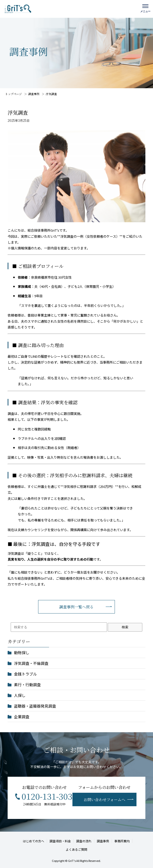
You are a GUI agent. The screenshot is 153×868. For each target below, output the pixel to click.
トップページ (13, 94)
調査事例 (34, 94)
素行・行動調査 (27, 685)
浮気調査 (51, 94)
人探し (20, 695)
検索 (125, 627)
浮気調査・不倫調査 (31, 663)
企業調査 (22, 717)
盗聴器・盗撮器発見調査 (35, 706)
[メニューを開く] (145, 8)
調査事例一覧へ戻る (76, 607)
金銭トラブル (25, 674)
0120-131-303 (47, 796)
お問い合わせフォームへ (104, 799)
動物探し (22, 653)
